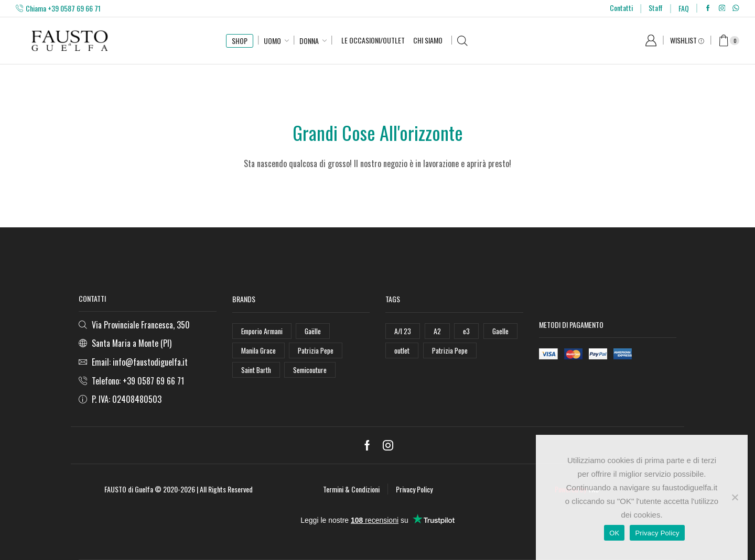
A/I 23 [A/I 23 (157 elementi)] (403, 331)
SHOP (240, 41)
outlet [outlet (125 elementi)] (402, 350)
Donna (309, 41)
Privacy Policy (414, 489)
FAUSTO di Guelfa (129, 489)
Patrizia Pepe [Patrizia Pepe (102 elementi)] (317, 350)
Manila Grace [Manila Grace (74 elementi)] (259, 350)
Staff (656, 8)
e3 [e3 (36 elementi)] (466, 331)
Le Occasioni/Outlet (373, 40)
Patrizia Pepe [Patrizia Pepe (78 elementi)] (451, 350)
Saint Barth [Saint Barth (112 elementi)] (257, 370)
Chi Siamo (428, 40)
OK (614, 533)
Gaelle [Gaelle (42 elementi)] (501, 331)
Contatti (621, 8)
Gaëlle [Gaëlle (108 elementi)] (315, 331)
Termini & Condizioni (351, 489)
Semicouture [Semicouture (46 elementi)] (312, 370)
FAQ (684, 8)
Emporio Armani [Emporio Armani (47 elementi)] (263, 331)
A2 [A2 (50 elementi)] (437, 331)
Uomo (272, 41)
